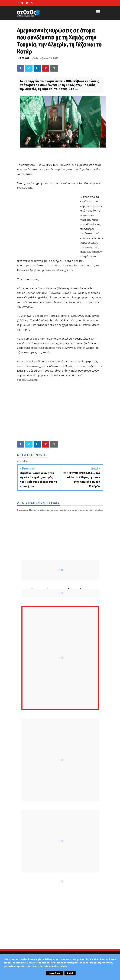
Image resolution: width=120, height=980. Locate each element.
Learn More (54, 973)
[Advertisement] (49, 229)
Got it (70, 973)
